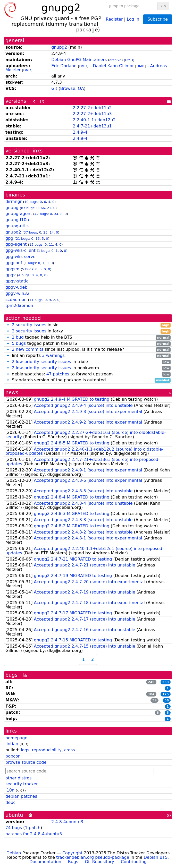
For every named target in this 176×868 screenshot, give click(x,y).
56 (167, 700)
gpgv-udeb (16, 287)
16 (38, 239)
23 (45, 232)
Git (54, 88)
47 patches (58, 374)
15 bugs (36, 244)
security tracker (22, 784)
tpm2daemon (19, 306)
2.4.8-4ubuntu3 (67, 822)
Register (114, 19)
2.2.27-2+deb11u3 (92, 114)
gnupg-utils (17, 226)
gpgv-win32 (17, 293)
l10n (10, 790)
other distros (18, 778)
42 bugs (41, 214)
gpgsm (12, 269)
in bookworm (88, 368)
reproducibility (47, 750)
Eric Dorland (64, 66)
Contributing (134, 862)
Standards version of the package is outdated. (88, 380)
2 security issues (29, 325)
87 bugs (28, 208)
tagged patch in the (88, 344)
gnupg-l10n (17, 220)
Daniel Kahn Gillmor (113, 66)
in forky (88, 331)
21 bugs (23, 239)
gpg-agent (16, 244)
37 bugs (30, 232)
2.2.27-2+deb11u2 (92, 108)
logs (25, 750)
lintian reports (88, 356)
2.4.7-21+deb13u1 (92, 126)
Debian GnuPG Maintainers (79, 60)
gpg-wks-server (21, 257)
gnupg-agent (19, 214)
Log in (133, 19)
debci (11, 802)
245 (151, 682)
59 (154, 700)
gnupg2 (59, 47)
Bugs (73, 862)
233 (166, 682)
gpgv (11, 275)
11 (51, 244)
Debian (14, 853)
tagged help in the (88, 337)
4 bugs (24, 275)
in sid (88, 325)
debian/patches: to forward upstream (88, 374)
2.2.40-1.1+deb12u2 (94, 120)
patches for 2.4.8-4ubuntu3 (34, 834)
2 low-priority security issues (41, 362)
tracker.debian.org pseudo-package (93, 857)
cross (69, 750)
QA (81, 88)
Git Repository (100, 862)
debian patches (21, 796)
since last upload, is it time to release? (88, 350)
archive (115, 60)
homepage (16, 738)
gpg (9, 238)
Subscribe (158, 19)
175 (166, 694)
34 (56, 214)
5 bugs (27, 269)
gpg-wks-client (20, 250)
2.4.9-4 (80, 132)
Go (163, 6)
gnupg (12, 208)
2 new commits (28, 349)
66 (43, 208)
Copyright (72, 853)
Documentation (45, 862)
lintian (12, 744)
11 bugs (36, 300)
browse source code (26, 762)
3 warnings (53, 355)
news (12, 393)
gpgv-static (17, 281)
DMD (129, 60)
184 (151, 694)
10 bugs (31, 202)
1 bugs (44, 251)
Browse (68, 88)
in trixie (88, 362)
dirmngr (14, 201)
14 (52, 232)
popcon (13, 756)
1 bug (18, 337)
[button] (8, 325)
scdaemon (16, 300)
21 (49, 208)
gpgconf (14, 263)
